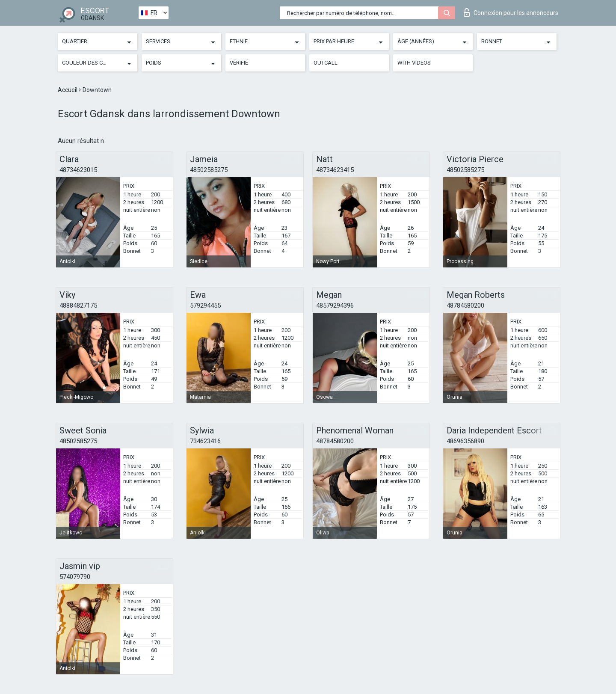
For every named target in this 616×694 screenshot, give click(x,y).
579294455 (205, 305)
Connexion (511, 12)
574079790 (75, 577)
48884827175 (78, 305)
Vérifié (239, 63)
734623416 (205, 441)
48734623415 (335, 170)
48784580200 (465, 305)
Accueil (68, 90)
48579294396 (335, 305)
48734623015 (78, 170)
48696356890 (465, 441)
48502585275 (209, 170)
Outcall (326, 63)
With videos (414, 63)
